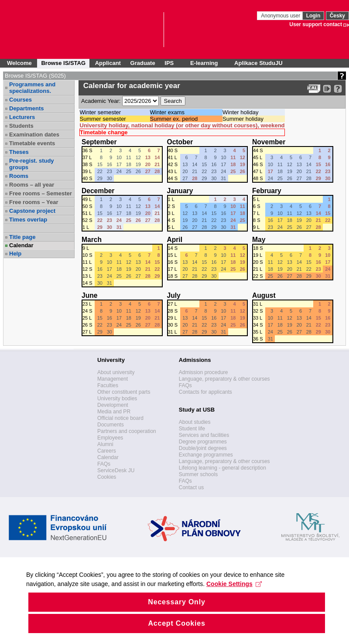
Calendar (21, 245)
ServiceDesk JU (116, 470)
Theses (19, 152)
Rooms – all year (32, 185)
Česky (337, 16)
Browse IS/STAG (63, 63)
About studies (195, 422)
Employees (110, 438)
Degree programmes (203, 442)
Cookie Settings (234, 596)
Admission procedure (204, 372)
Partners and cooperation (127, 431)
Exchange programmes (206, 455)
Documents (111, 425)
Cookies (107, 477)
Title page (22, 237)
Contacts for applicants (205, 392)
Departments (26, 108)
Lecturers (22, 117)
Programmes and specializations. (32, 88)
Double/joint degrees (203, 448)
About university (116, 372)
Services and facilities (204, 435)
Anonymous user (281, 16)
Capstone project (32, 211)
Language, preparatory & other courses (224, 379)
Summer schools (198, 474)
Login (313, 16)
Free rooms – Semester (41, 193)
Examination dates (34, 135)
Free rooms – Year (34, 202)
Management (113, 379)
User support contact (316, 24)
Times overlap (28, 220)
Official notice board (120, 418)
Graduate (143, 63)
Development (113, 405)
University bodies (117, 399)
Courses (21, 100)
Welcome (19, 63)
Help (15, 254)
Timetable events (32, 143)
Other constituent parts (124, 392)
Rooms (19, 176)
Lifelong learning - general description (222, 468)
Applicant (108, 63)
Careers (107, 451)
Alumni (105, 444)
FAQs (104, 464)
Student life (192, 429)
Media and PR (114, 412)
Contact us (191, 487)
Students (21, 126)
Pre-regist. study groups (32, 164)
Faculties (108, 385)
